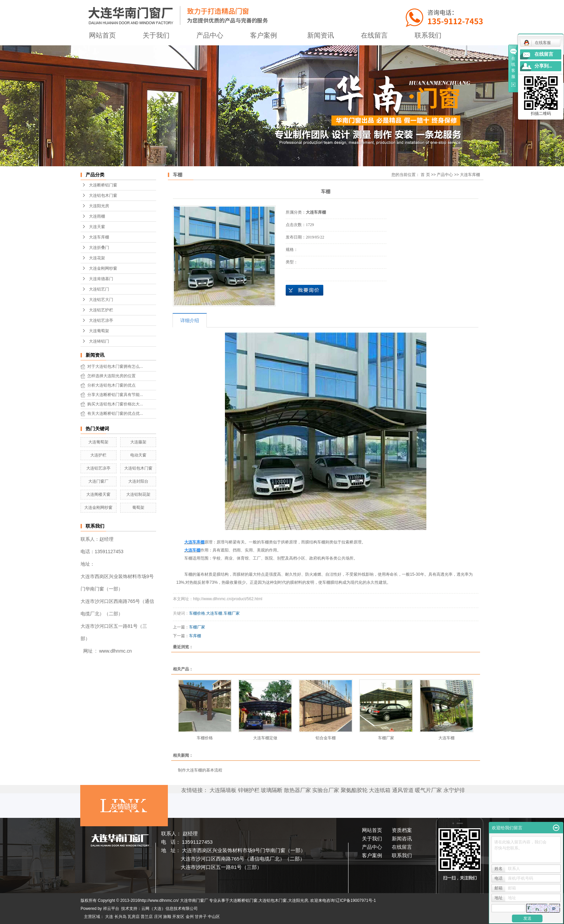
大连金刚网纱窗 (103, 268)
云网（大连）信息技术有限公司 (170, 909)
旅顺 (167, 917)
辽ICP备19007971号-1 (356, 900)
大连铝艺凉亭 (101, 320)
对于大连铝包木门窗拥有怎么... (115, 366)
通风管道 (403, 790)
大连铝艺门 (99, 289)
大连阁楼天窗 (98, 494)
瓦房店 (134, 917)
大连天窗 (97, 227)
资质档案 (402, 830)
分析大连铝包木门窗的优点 (111, 385)
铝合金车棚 (326, 738)
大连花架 (97, 258)
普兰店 (147, 917)
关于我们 (156, 35)
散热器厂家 (297, 790)
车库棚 (195, 636)
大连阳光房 (99, 206)
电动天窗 (138, 455)
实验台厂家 (326, 790)
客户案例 (264, 35)
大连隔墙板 (223, 790)
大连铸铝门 (99, 341)
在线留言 (374, 35)
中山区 (214, 917)
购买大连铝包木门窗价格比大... (115, 404)
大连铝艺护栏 (101, 310)
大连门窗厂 (98, 481)
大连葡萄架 (99, 331)
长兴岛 (121, 917)
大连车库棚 (99, 237)
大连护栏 (98, 455)
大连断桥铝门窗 (103, 185)
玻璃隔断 (272, 790)
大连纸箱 (380, 790)
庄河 (158, 917)
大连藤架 (138, 442)
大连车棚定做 (265, 738)
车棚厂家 (232, 613)
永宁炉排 (454, 790)
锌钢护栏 (249, 790)
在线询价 (304, 290)
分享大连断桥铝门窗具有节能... (115, 395)
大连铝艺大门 (101, 300)
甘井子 (201, 917)
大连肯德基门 (101, 279)
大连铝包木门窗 (103, 195)
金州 (190, 917)
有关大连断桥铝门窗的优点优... (115, 413)
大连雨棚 (97, 216)
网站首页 (102, 35)
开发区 (178, 917)
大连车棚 (214, 613)
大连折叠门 (99, 248)
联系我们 (428, 35)
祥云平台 (111, 909)
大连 (109, 917)
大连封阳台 (138, 481)
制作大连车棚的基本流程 (200, 770)
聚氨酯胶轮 (354, 790)
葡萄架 (138, 508)
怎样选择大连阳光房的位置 (111, 376)
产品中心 (210, 35)
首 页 (425, 175)
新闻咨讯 (402, 839)
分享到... (543, 66)
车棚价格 (197, 613)
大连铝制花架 (138, 494)
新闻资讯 (321, 35)
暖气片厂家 (428, 790)
